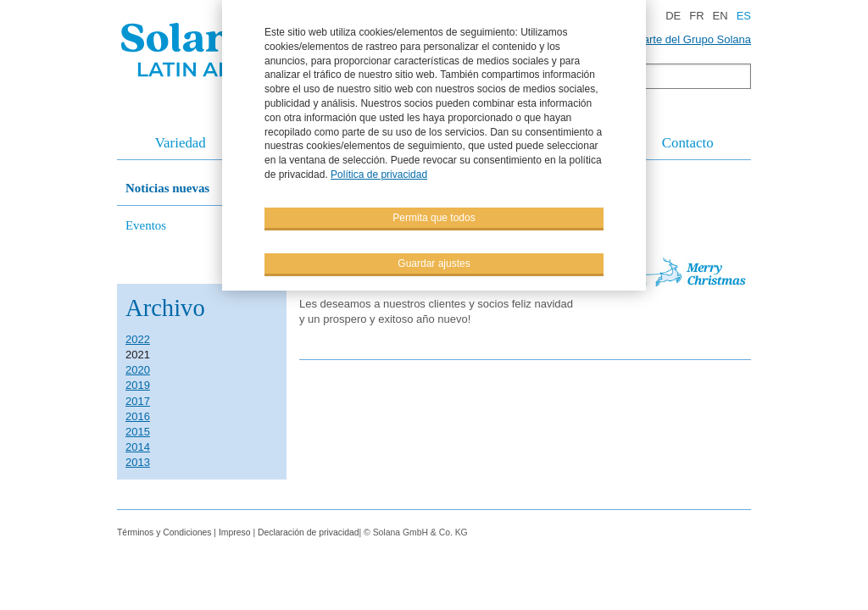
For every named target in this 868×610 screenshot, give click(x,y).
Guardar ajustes (434, 263)
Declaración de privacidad (309, 532)
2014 (138, 447)
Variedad (181, 143)
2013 (138, 462)
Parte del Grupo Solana (693, 39)
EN (721, 16)
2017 (138, 401)
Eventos (146, 225)
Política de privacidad (379, 175)
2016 (138, 416)
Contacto (688, 143)
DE (673, 16)
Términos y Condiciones (164, 532)
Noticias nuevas (167, 188)
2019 (138, 385)
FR (696, 16)
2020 (138, 370)
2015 (138, 432)
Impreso (236, 532)
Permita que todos (434, 217)
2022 (138, 339)
